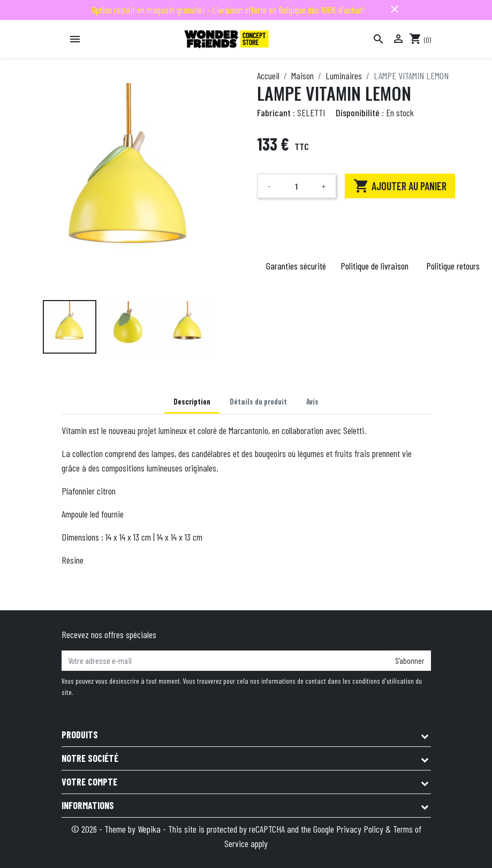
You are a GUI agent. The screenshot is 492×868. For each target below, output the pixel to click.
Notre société (90, 758)
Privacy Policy (360, 829)
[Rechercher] (379, 39)
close (395, 9)
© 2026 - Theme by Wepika (117, 829)
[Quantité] (297, 186)
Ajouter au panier (400, 186)
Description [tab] (192, 402)
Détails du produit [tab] (258, 402)
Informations (88, 805)
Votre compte (89, 782)
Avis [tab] (312, 402)
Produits (80, 735)
